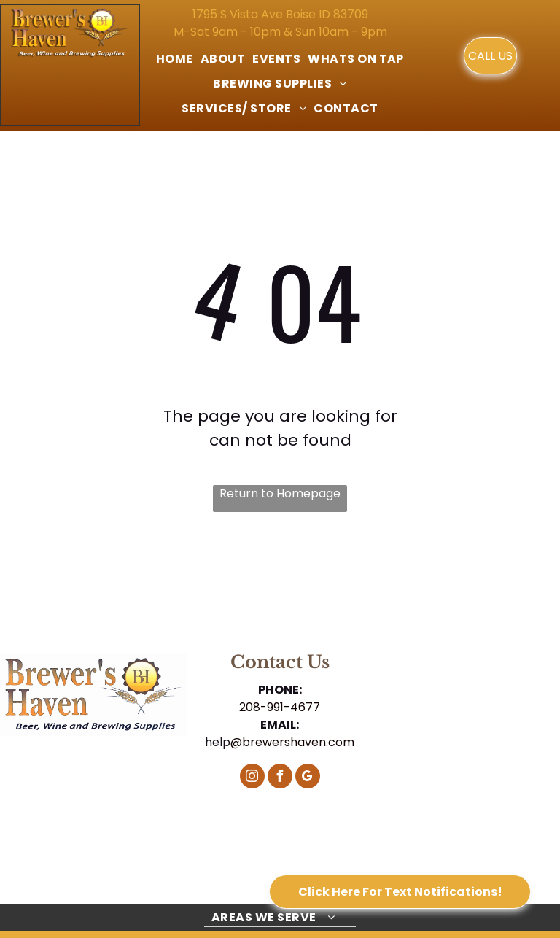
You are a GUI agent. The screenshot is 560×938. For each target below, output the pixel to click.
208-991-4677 (280, 707)
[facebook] (280, 778)
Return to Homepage (280, 493)
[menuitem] (175, 59)
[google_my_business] (308, 778)
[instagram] (252, 778)
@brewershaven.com (292, 742)
